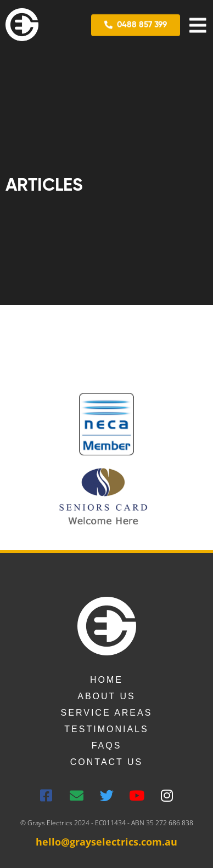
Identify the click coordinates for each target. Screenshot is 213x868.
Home (107, 680)
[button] (136, 25)
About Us (107, 696)
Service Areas (107, 713)
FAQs (107, 746)
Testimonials (106, 729)
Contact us (107, 762)
